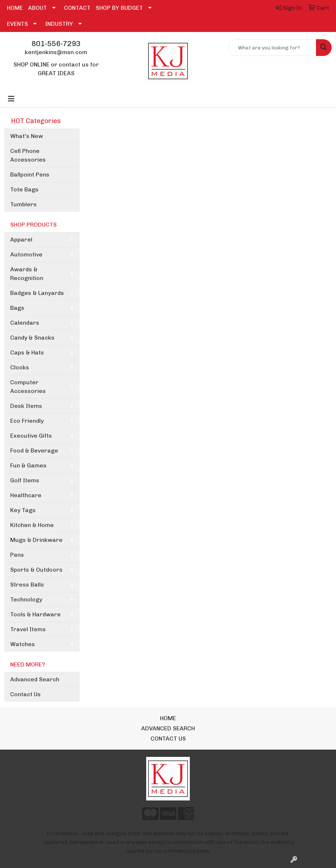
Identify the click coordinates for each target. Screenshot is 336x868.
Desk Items (26, 406)
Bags (17, 308)
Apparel (21, 240)
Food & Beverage (34, 451)
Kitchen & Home (32, 525)
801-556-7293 (56, 44)
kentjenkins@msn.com (56, 52)
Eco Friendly (27, 421)
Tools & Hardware (35, 614)
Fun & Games (28, 465)
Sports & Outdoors (36, 570)
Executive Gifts (31, 436)
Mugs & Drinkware (36, 540)
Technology (26, 599)
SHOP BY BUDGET (119, 8)
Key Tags (23, 510)
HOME (15, 8)
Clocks (20, 367)
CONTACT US (168, 739)
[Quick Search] (272, 48)
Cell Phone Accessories (28, 155)
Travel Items (28, 629)
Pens (17, 555)
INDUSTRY (59, 24)
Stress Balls (27, 585)
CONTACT (77, 8)
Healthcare (26, 495)
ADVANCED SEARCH (168, 728)
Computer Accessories (28, 387)
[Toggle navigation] (11, 99)
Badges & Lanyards (37, 293)
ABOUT (37, 8)
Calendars (25, 323)
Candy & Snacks (32, 338)
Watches (23, 644)
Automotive (26, 254)
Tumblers (23, 204)
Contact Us (25, 694)
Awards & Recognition (27, 274)
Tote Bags (24, 189)
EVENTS (17, 24)
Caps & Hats (27, 352)
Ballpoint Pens (30, 175)
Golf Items (25, 480)
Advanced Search (35, 679)
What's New (27, 136)
